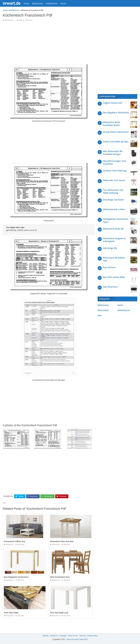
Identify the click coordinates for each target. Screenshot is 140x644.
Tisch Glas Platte (11, 613)
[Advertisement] (49, 43)
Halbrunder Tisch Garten (114, 180)
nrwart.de (12, 3)
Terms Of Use (73, 636)
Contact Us (54, 636)
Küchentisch (9, 20)
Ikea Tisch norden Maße (114, 277)
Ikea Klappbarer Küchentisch (16, 577)
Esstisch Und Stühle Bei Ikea (116, 142)
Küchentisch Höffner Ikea (14, 541)
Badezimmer (38, 3)
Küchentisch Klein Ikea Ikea (62, 541)
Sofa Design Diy (110, 248)
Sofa (100, 316)
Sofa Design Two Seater (114, 200)
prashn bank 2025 (81, 639)
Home (27, 3)
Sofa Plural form (110, 287)
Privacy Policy (92, 636)
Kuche (63, 3)
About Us (83, 636)
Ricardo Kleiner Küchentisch (116, 132)
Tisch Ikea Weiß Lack (59, 613)
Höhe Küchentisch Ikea (60, 577)
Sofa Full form (109, 268)
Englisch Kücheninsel (113, 103)
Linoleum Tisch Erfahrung (115, 171)
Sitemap (46, 636)
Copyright (63, 636)
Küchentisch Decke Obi (113, 229)
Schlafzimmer (52, 3)
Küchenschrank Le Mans (114, 209)
